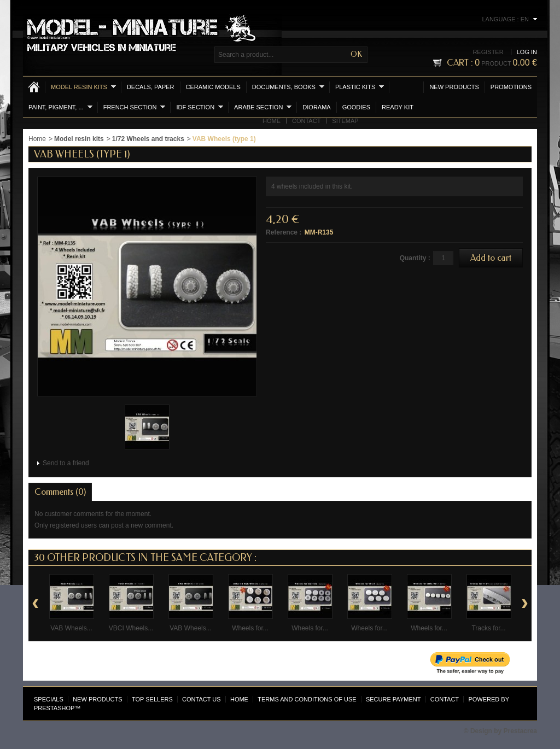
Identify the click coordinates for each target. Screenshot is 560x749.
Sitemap (345, 121)
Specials (49, 699)
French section (135, 107)
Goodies (356, 107)
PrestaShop (54, 708)
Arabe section (263, 107)
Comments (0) (60, 492)
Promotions (511, 87)
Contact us (202, 699)
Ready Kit (398, 107)
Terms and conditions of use (307, 699)
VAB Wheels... (71, 628)
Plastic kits (360, 87)
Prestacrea (520, 731)
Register (488, 52)
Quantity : (415, 258)
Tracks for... (488, 628)
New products (454, 87)
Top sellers (152, 699)
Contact (306, 121)
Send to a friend (66, 463)
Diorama (316, 107)
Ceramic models (213, 87)
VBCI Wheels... (131, 628)
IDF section (200, 107)
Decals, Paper (151, 87)
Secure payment (393, 699)
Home (272, 121)
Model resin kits (83, 87)
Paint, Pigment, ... (60, 107)
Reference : (284, 232)
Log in (527, 52)
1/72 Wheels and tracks (148, 139)
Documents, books (288, 87)
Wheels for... (250, 628)
